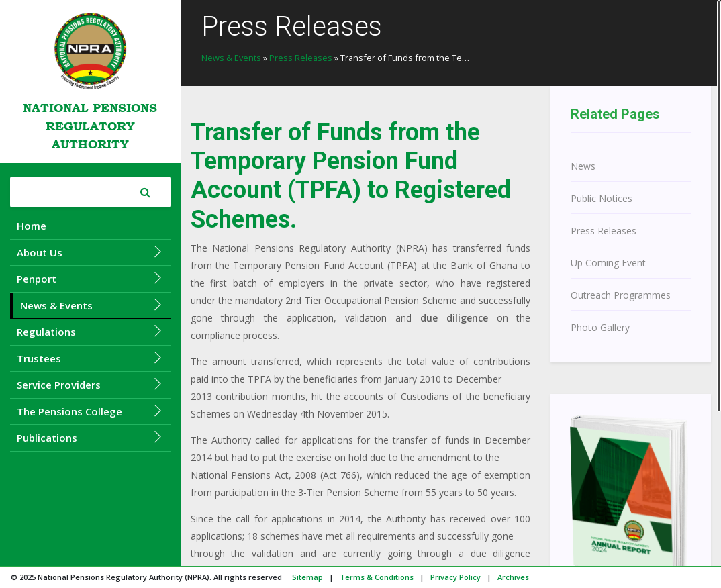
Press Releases (301, 58)
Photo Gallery (600, 327)
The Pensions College (90, 411)
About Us (90, 252)
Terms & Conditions (377, 577)
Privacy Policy (455, 577)
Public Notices (602, 198)
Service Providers (90, 384)
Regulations (90, 331)
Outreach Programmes (621, 295)
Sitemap (307, 577)
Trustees (90, 358)
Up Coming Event (608, 263)
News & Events (92, 305)
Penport (90, 278)
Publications (90, 437)
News (583, 166)
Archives (513, 577)
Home (32, 226)
